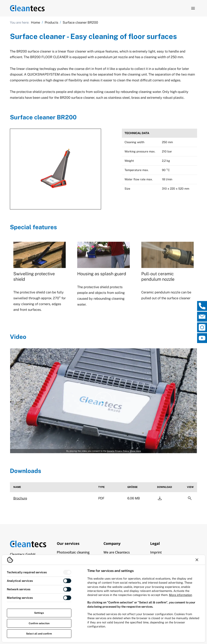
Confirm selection (39, 623)
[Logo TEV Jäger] (27, 8)
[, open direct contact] (202, 306)
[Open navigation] (193, 8)
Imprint (156, 552)
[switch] (67, 572)
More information (181, 595)
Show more (135, 451)
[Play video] (103, 401)
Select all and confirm (39, 634)
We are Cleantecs (117, 552)
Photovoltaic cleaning (73, 552)
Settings (39, 613)
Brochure (20, 498)
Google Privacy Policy (118, 451)
